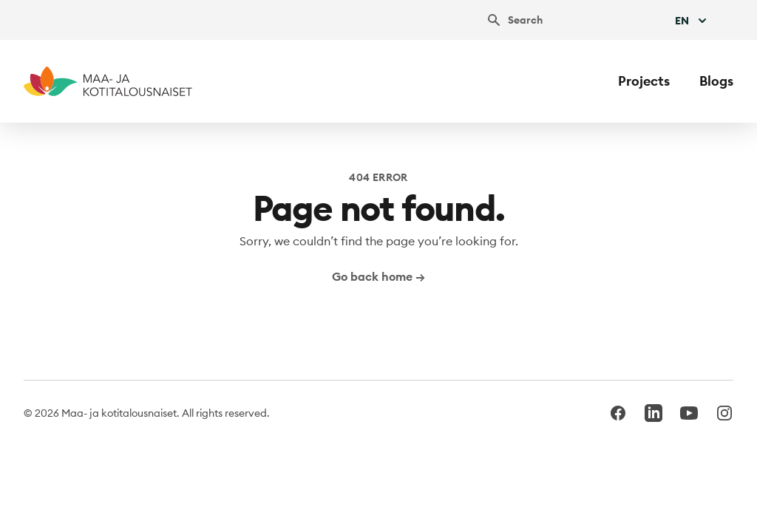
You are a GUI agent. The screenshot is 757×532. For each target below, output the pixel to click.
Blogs (716, 81)
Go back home (378, 276)
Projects (644, 81)
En (692, 21)
